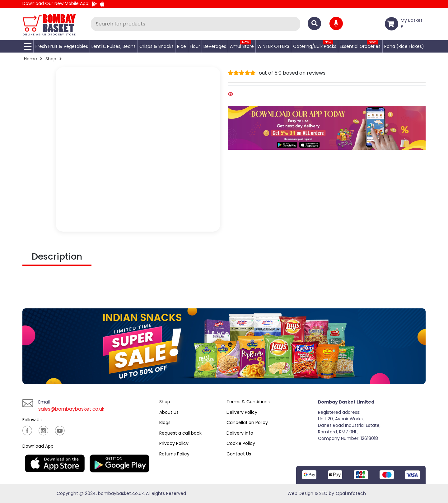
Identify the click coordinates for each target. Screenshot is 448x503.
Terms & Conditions (248, 402)
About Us (169, 412)
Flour (195, 46)
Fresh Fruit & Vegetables (62, 46)
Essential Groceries (360, 46)
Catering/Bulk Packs (315, 46)
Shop (51, 59)
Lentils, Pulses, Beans (114, 46)
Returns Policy (174, 454)
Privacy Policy (174, 443)
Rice (182, 46)
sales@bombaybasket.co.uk (73, 409)
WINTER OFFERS (273, 46)
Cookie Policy (241, 443)
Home (30, 59)
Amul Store (242, 46)
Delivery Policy (242, 412)
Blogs (165, 422)
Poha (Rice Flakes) (404, 46)
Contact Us (239, 454)
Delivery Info (240, 433)
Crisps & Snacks (156, 46)
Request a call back (180, 433)
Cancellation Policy (247, 422)
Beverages (215, 46)
